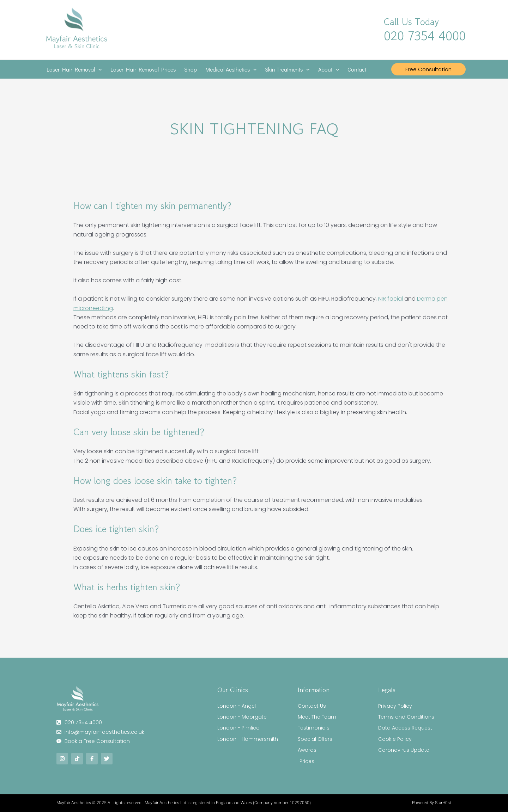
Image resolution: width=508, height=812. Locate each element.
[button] (428, 69)
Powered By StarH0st (432, 803)
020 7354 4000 (425, 36)
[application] (98, 69)
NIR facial (391, 299)
